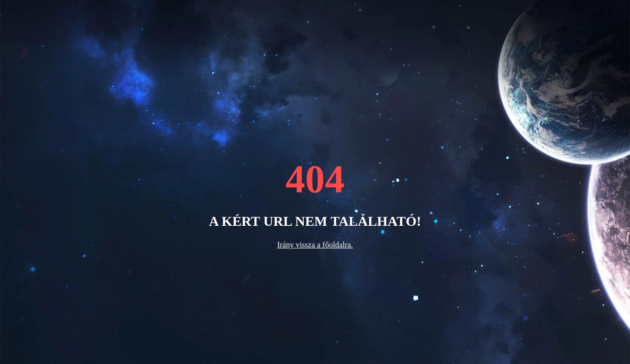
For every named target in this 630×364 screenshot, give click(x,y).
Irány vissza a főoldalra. (315, 245)
